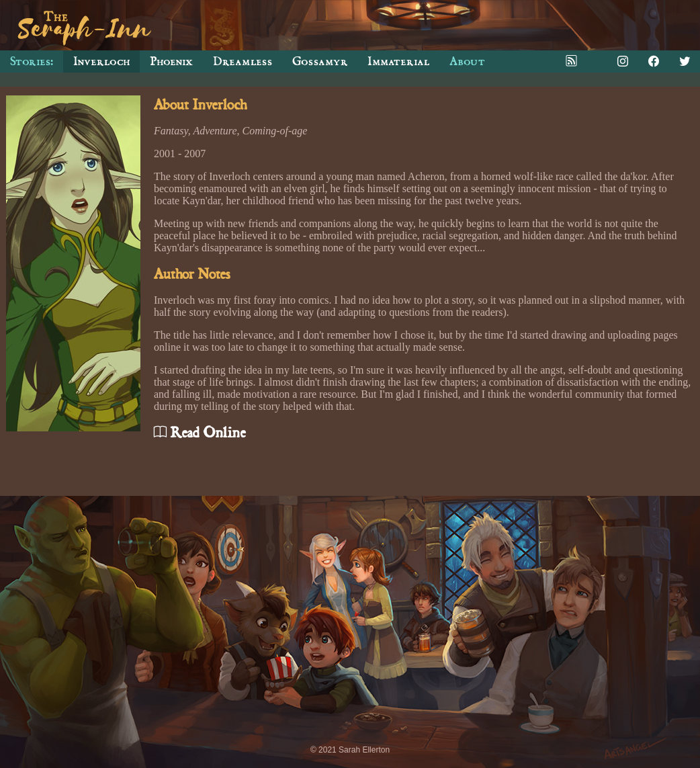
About (467, 61)
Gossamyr (320, 61)
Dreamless (243, 61)
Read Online (200, 433)
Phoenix (171, 61)
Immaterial (398, 61)
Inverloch (101, 61)
